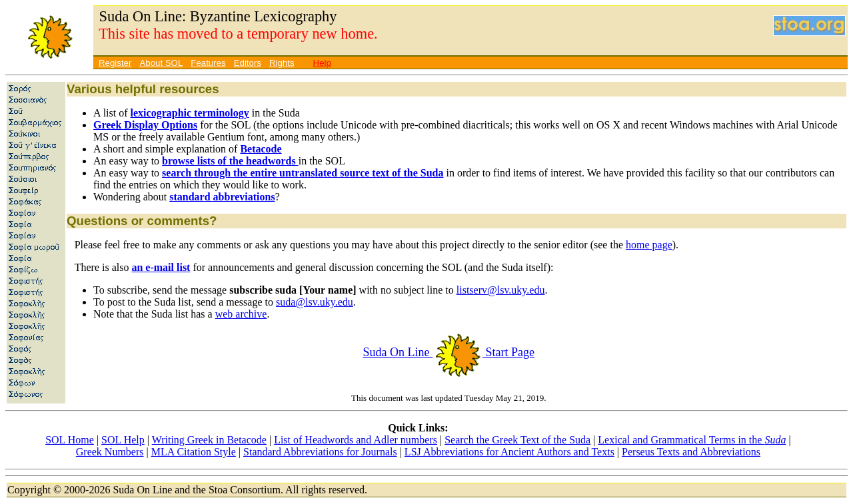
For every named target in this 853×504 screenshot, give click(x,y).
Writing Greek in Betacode (209, 440)
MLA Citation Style (194, 452)
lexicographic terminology (190, 113)
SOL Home (70, 440)
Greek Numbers (110, 452)
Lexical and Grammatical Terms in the (692, 440)
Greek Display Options (145, 125)
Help (322, 63)
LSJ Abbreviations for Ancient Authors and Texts (509, 452)
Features (208, 63)
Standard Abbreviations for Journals (320, 452)
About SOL (161, 63)
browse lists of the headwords (230, 161)
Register (115, 63)
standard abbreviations (222, 197)
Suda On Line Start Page (449, 352)
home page (649, 245)
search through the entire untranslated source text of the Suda (303, 173)
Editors (248, 63)
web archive (241, 314)
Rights (282, 63)
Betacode (261, 149)
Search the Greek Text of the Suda (517, 440)
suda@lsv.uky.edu (315, 302)
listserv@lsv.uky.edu (501, 290)
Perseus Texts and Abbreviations (691, 452)
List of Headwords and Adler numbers (356, 440)
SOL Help (123, 440)
